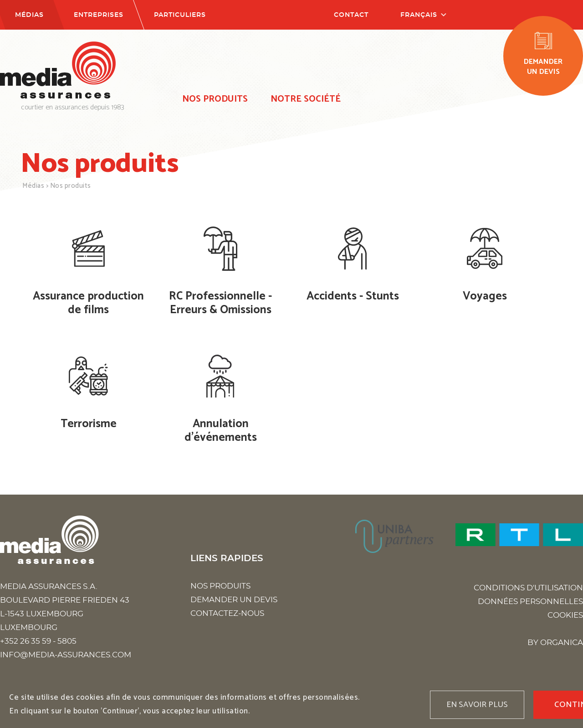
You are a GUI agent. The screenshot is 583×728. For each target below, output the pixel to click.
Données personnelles (530, 602)
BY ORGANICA (555, 643)
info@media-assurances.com (66, 655)
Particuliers (180, 15)
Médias (29, 15)
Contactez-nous (227, 613)
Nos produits (215, 99)
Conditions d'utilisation (528, 588)
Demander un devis (234, 600)
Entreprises (99, 15)
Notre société (306, 99)
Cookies (565, 615)
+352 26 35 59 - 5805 (38, 641)
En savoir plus (477, 705)
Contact (351, 15)
